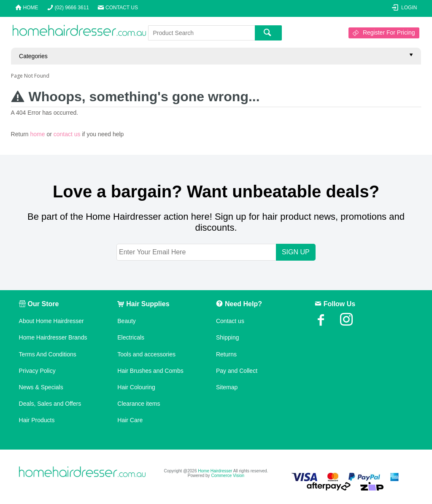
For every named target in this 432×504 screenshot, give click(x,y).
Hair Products (37, 420)
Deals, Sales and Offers (50, 404)
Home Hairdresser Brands (53, 337)
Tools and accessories (146, 354)
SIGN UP (296, 252)
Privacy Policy (37, 371)
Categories (33, 56)
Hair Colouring (136, 387)
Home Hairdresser (215, 471)
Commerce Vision (228, 476)
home (38, 134)
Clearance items (139, 404)
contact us (67, 134)
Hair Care (130, 420)
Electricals (131, 337)
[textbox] (201, 33)
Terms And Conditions (48, 354)
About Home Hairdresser (51, 321)
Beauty (127, 321)
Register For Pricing (389, 32)
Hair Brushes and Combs (150, 371)
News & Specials (41, 387)
